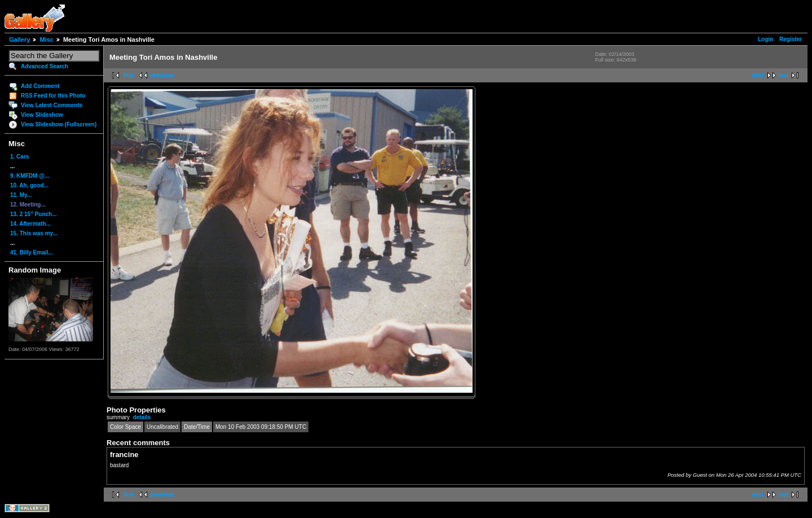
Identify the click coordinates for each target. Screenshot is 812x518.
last (784, 75)
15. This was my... (34, 233)
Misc (46, 39)
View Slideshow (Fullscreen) (59, 124)
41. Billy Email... (32, 253)
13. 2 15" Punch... (34, 214)
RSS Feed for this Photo (53, 96)
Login (765, 39)
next (758, 75)
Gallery (19, 39)
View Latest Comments (52, 105)
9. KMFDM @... (30, 176)
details (142, 417)
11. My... (21, 195)
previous (162, 75)
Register (791, 39)
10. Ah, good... (29, 185)
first (128, 75)
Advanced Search (45, 66)
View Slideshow (42, 115)
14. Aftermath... (30, 224)
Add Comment (40, 86)
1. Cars (19, 157)
